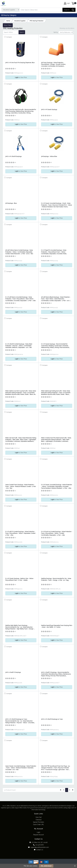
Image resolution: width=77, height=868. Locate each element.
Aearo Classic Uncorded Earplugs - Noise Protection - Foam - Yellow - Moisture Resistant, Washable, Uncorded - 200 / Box (21, 768)
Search (22, 32)
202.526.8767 (38, 845)
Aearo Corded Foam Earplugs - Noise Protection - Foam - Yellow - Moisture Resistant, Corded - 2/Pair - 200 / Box (21, 486)
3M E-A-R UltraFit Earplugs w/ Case (52, 719)
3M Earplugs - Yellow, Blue (49, 156)
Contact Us (38, 850)
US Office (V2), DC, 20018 (39, 842)
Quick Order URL (39, 825)
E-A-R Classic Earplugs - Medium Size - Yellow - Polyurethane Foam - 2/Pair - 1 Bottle (20, 579)
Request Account (38, 835)
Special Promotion (38, 822)
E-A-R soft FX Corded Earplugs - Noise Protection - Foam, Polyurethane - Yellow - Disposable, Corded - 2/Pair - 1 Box (21, 533)
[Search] (41, 10)
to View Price (21, 77)
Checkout (39, 820)
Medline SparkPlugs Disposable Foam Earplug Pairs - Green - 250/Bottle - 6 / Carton (57, 626)
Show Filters (8, 25)
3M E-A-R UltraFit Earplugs (13, 156)
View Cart (38, 817)
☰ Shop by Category (9, 15)
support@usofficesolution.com (38, 847)
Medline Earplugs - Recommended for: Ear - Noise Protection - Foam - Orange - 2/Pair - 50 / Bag (56, 579)
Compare (9, 37)
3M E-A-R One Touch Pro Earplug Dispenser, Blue (20, 63)
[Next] (70, 790)
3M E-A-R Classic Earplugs (49, 109)
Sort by (56, 32)
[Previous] (64, 790)
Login (38, 832)
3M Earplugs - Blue (11, 203)
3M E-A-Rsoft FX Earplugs (13, 672)
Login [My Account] (67, 3)
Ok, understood (46, 866)
